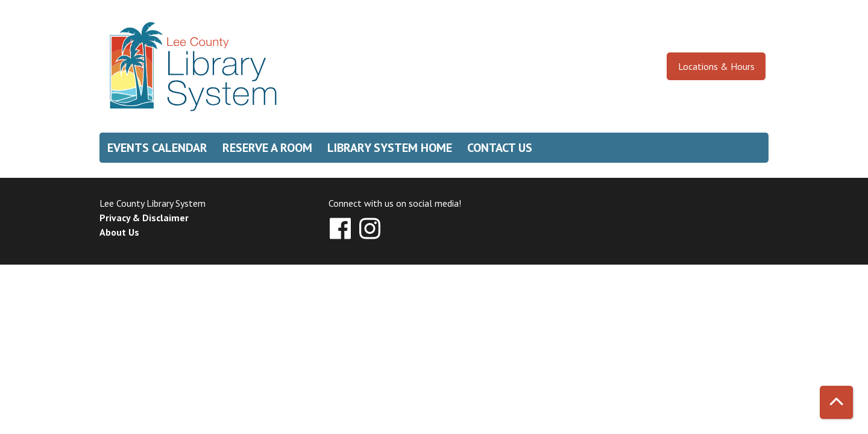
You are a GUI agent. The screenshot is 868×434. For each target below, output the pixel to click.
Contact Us (500, 148)
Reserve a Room (267, 148)
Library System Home (390, 148)
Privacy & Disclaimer (144, 218)
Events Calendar (157, 148)
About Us (119, 232)
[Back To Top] (836, 402)
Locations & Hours (716, 66)
